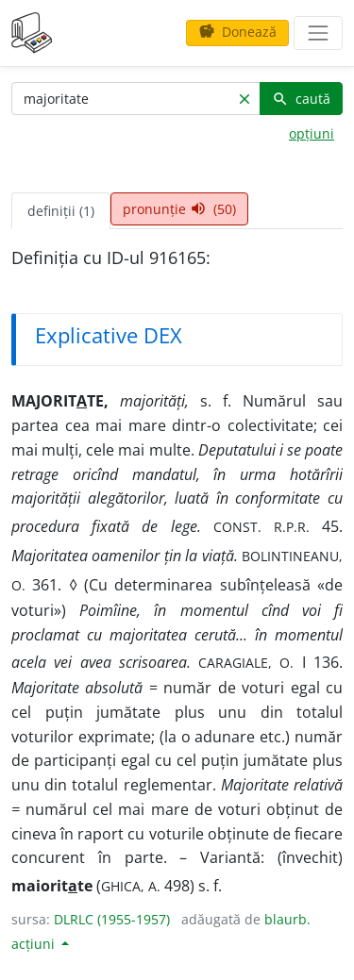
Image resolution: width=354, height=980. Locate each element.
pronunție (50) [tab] (179, 209)
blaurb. (287, 919)
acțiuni (35, 944)
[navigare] (318, 33)
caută (301, 99)
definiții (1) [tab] (61, 211)
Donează (237, 32)
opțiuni (312, 133)
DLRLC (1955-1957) (112, 919)
